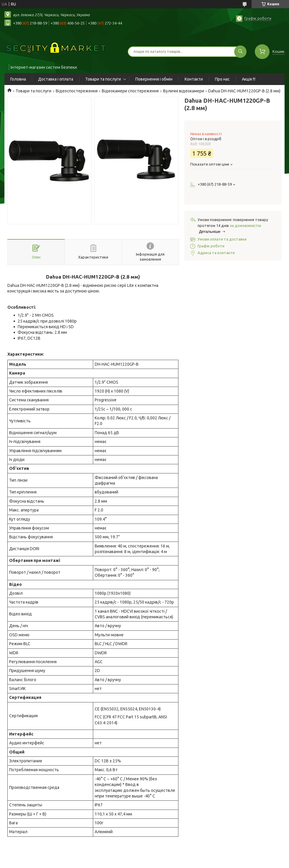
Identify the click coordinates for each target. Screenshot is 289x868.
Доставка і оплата (56, 79)
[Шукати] (240, 52)
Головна (18, 79)
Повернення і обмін (154, 79)
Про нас (222, 79)
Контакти (194, 79)
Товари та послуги (103, 79)
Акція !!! (249, 79)
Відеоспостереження (77, 91)
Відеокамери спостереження (130, 91)
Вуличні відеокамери (184, 91)
